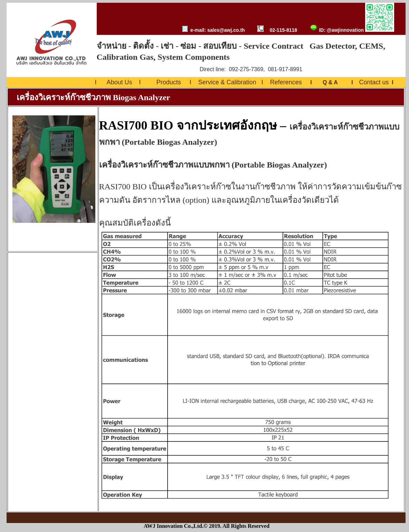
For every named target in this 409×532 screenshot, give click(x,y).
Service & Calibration (227, 82)
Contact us (374, 82)
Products (169, 82)
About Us (120, 82)
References (286, 82)
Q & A (330, 82)
